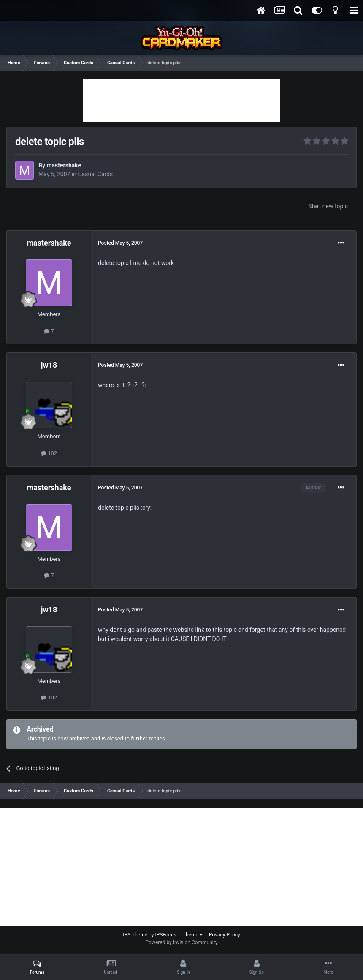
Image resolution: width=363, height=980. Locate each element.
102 (49, 453)
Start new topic (328, 206)
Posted (120, 243)
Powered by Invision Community (182, 942)
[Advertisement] (181, 101)
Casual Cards (96, 174)
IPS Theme (135, 935)
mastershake (64, 165)
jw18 (49, 365)
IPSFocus (165, 935)
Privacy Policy (225, 935)
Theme (193, 935)
